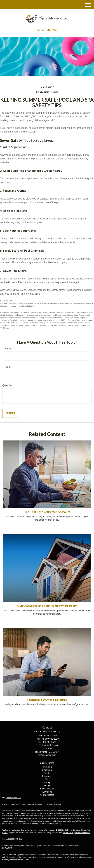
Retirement (47, 767)
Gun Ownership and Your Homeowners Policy (47, 606)
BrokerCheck (56, 804)
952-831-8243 (47, 30)
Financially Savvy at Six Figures (47, 700)
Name (8, 349)
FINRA (5, 848)
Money (47, 782)
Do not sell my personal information (77, 833)
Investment (47, 770)
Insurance (47, 776)
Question (8, 385)
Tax (47, 779)
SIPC (10, 848)
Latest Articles (47, 789)
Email (8, 367)
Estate (47, 773)
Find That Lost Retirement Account (47, 512)
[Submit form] (10, 413)
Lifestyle (47, 786)
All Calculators (47, 795)
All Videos (47, 792)
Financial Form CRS (13, 798)
